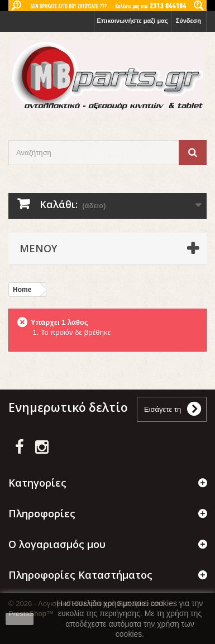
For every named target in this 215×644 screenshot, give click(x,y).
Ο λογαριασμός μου (57, 544)
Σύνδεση (188, 21)
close (20, 619)
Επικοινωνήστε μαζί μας (133, 21)
